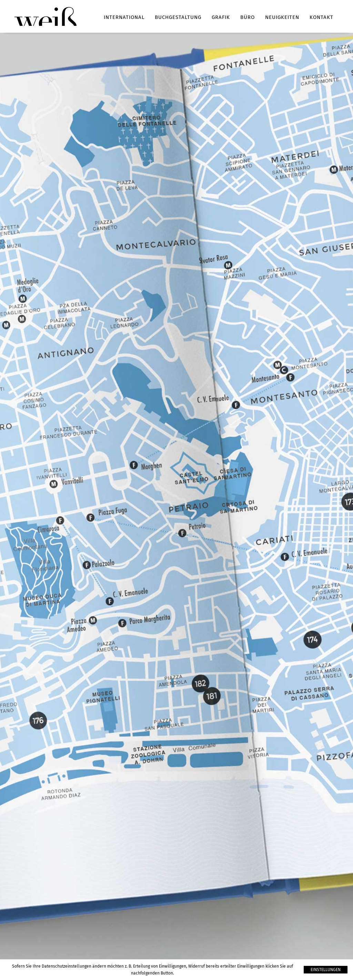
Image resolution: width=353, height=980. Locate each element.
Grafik (221, 17)
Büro (248, 17)
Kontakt (321, 17)
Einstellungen (326, 970)
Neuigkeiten (282, 17)
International (124, 17)
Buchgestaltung (178, 17)
